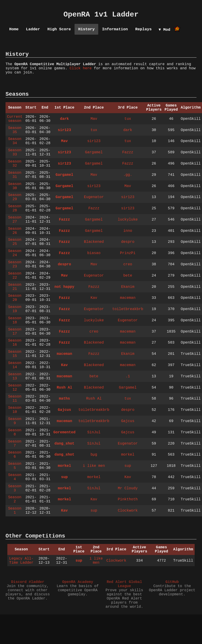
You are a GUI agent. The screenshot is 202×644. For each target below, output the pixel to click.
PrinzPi (128, 253)
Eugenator (94, 197)
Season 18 (15, 320)
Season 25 (15, 242)
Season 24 (15, 253)
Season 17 (15, 332)
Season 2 (15, 499)
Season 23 (15, 264)
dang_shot (64, 444)
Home (14, 29)
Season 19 (15, 309)
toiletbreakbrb (128, 309)
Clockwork (128, 511)
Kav (94, 298)
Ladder (33, 29)
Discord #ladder (28, 582)
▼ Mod (164, 30)
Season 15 (15, 354)
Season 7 (15, 444)
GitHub (172, 582)
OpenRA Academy (78, 582)
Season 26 (15, 231)
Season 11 (15, 399)
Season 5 (15, 466)
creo (128, 264)
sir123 (64, 130)
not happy (64, 287)
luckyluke (128, 220)
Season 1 (15, 511)
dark (64, 119)
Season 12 (15, 388)
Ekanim (128, 287)
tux (128, 119)
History (86, 29)
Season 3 (15, 488)
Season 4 (15, 477)
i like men (94, 466)
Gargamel (94, 152)
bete (128, 276)
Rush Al (64, 388)
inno (128, 231)
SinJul (94, 432)
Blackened (94, 242)
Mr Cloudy (128, 488)
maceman (128, 298)
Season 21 (15, 287)
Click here (81, 68)
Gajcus (64, 410)
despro (128, 242)
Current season (15, 119)
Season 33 (15, 152)
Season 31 (15, 175)
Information (115, 29)
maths (64, 399)
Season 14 (15, 365)
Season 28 (15, 208)
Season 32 (15, 164)
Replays (143, 29)
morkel (128, 455)
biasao (94, 253)
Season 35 (15, 130)
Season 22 (15, 276)
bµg (94, 455)
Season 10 (15, 410)
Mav (94, 119)
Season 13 (15, 376)
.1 (128, 376)
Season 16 (15, 343)
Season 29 (15, 197)
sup (128, 466)
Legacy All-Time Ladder (21, 561)
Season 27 (15, 220)
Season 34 (15, 141)
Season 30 (15, 186)
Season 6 (15, 455)
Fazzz (128, 152)
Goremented (64, 432)
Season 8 (15, 432)
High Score (59, 29)
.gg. (128, 175)
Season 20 (15, 298)
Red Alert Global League (124, 584)
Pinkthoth (128, 499)
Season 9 (15, 421)
